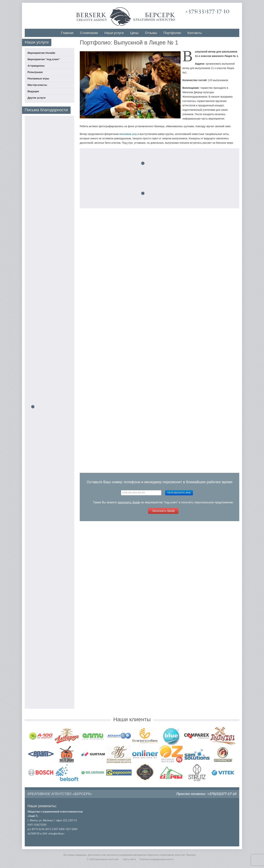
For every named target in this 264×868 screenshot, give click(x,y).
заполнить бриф (129, 502)
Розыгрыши (35, 72)
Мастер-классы (37, 85)
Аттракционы (36, 66)
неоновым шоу (128, 134)
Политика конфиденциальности (156, 859)
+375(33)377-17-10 (207, 11)
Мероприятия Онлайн (41, 53)
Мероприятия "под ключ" (44, 59)
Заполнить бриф (163, 511)
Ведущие (33, 91)
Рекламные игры (38, 79)
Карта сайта (129, 859)
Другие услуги (36, 98)
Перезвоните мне (179, 493)
